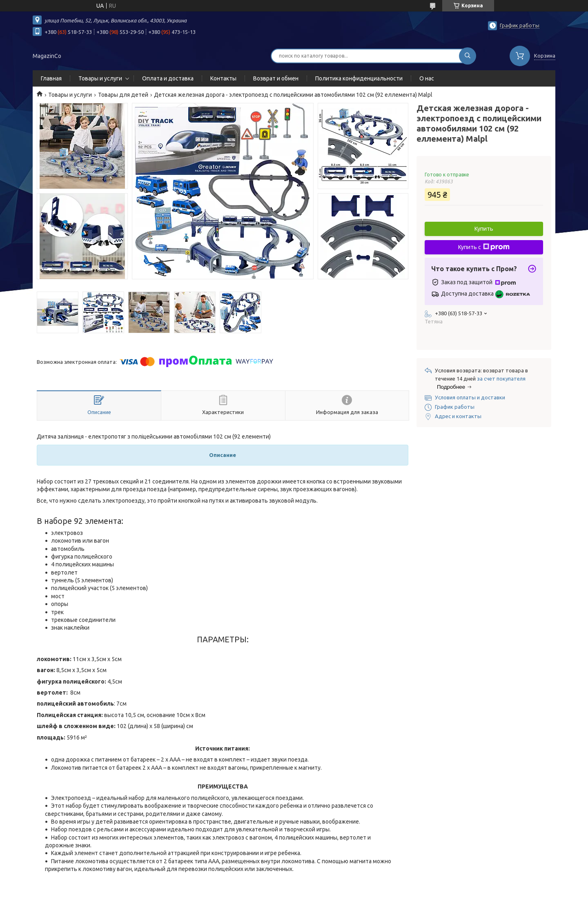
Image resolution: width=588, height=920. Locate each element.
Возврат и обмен (276, 78)
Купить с (484, 247)
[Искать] (468, 56)
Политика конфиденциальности (359, 78)
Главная (51, 78)
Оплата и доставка (168, 78)
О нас (427, 78)
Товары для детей (123, 95)
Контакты (223, 78)
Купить (484, 229)
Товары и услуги (100, 78)
